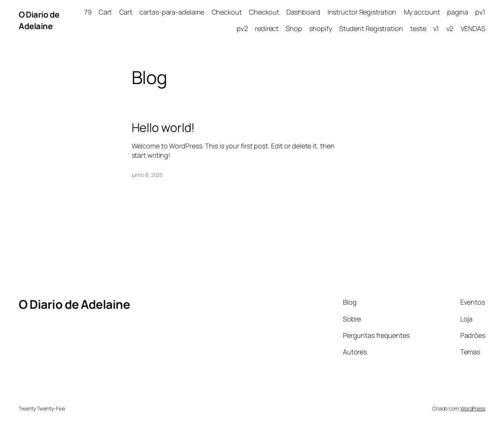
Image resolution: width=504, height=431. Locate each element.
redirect (267, 28)
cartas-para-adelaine (172, 12)
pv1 (480, 12)
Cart (105, 12)
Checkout (227, 12)
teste (418, 28)
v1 (436, 28)
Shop (294, 28)
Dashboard (303, 12)
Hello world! (163, 127)
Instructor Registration (362, 12)
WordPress (473, 408)
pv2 (242, 28)
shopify (320, 28)
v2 (450, 28)
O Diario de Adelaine (39, 20)
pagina (458, 12)
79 (88, 12)
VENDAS (473, 28)
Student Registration (371, 28)
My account (422, 12)
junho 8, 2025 (147, 175)
